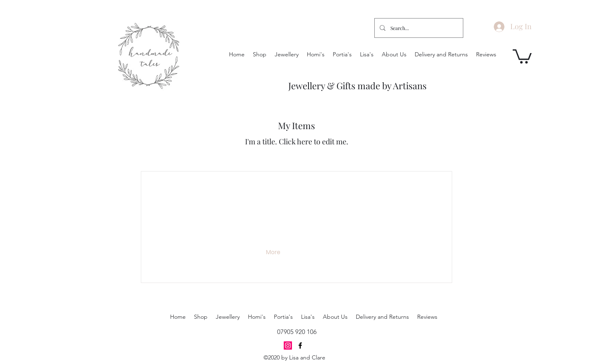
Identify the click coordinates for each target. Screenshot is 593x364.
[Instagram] (288, 345)
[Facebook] (300, 345)
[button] (522, 56)
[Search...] (418, 28)
